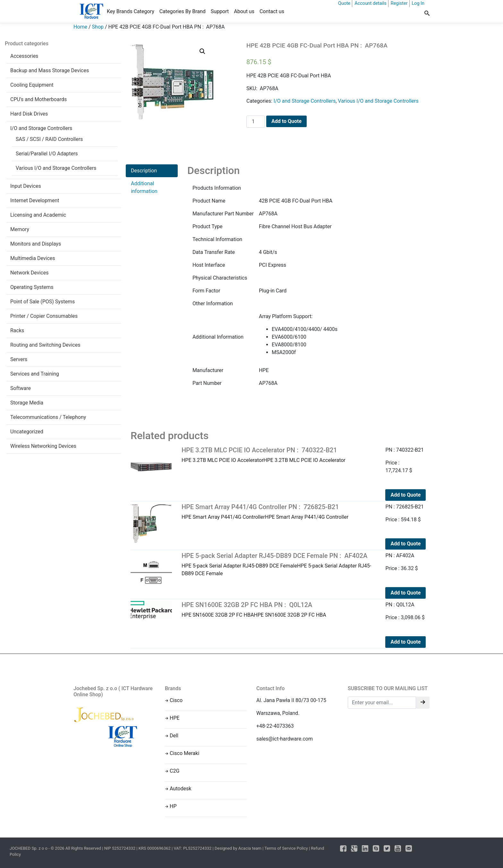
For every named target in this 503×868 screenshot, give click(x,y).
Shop (98, 27)
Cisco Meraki (184, 753)
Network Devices (29, 273)
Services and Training (35, 374)
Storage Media (27, 403)
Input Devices (26, 186)
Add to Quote (286, 121)
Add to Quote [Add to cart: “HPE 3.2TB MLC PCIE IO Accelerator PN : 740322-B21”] (405, 495)
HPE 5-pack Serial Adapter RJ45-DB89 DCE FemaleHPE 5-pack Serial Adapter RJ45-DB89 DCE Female (279, 564)
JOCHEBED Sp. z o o (29, 848)
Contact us (272, 11)
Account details (371, 3)
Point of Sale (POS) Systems (43, 302)
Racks (17, 330)
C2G (175, 771)
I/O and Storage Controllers (41, 128)
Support (220, 11)
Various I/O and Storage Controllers (56, 168)
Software (21, 388)
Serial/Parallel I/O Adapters (47, 154)
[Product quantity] (256, 122)
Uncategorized (27, 432)
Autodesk (180, 789)
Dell (174, 736)
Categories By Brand (183, 11)
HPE (175, 718)
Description (144, 171)
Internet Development (35, 200)
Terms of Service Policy (286, 848)
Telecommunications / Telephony (48, 417)
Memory (20, 229)
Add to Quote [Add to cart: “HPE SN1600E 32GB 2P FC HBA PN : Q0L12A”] (405, 642)
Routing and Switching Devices (45, 345)
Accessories (24, 56)
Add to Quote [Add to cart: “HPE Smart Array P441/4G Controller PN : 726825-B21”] (405, 544)
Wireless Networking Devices (43, 446)
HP (173, 806)
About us (244, 11)
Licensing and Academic (38, 215)
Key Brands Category (131, 11)
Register (399, 3)
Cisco (176, 700)
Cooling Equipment (32, 85)
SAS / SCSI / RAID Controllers (49, 139)
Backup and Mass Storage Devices (50, 70)
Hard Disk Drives (29, 114)
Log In (418, 3)
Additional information (144, 187)
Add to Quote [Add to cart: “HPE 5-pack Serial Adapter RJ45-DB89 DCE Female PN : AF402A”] (405, 593)
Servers (19, 359)
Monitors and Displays (36, 244)
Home (80, 27)
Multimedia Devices (33, 258)
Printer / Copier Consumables (44, 316)
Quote (344, 3)
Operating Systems (32, 287)
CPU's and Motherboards (38, 99)
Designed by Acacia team (238, 848)
